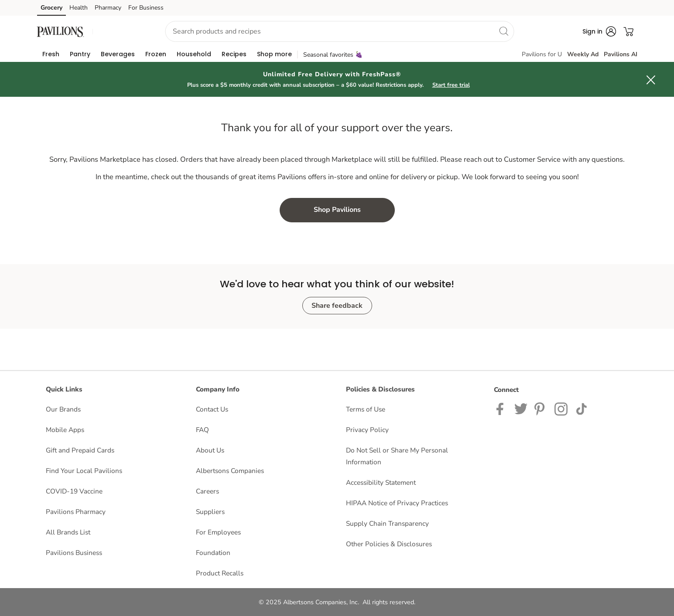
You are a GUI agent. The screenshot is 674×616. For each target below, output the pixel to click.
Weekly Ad (583, 54)
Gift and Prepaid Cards (80, 450)
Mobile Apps (65, 430)
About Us (210, 450)
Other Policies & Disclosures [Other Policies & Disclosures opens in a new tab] (389, 544)
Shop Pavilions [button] (337, 210)
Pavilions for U (542, 54)
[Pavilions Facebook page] (502, 408)
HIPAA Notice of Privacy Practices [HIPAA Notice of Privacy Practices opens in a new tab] (397, 503)
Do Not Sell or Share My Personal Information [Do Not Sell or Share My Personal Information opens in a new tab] (397, 456)
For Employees (218, 532)
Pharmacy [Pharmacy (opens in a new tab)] (108, 8)
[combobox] (340, 31)
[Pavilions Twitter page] (521, 408)
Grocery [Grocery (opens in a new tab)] (51, 8)
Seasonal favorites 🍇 (333, 55)
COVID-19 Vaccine (74, 491)
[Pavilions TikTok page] (581, 408)
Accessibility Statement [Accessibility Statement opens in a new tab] (381, 482)
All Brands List (68, 532)
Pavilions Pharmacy (76, 512)
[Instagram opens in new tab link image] (541, 408)
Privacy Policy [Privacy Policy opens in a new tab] (367, 430)
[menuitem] (51, 54)
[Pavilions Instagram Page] (562, 408)
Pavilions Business (74, 553)
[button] (121, 32)
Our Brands (63, 409)
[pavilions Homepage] (61, 31)
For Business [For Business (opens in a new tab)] (146, 8)
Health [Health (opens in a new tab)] (79, 8)
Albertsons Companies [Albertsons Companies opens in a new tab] (230, 471)
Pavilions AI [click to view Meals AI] (621, 54)
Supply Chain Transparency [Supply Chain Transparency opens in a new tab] (387, 523)
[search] (504, 31)
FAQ (202, 430)
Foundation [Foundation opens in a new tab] (213, 553)
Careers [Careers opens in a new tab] (207, 491)
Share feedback (337, 306)
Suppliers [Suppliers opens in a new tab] (210, 512)
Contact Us (212, 409)
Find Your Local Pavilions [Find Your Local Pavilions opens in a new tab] (84, 471)
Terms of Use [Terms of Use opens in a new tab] (366, 409)
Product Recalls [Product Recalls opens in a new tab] (220, 573)
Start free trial (451, 85)
